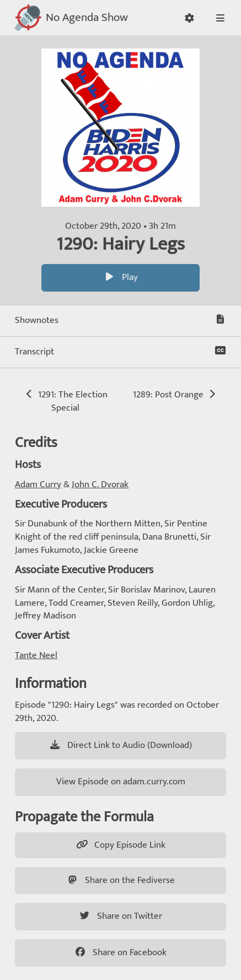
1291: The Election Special (65, 401)
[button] (189, 18)
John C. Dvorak (100, 484)
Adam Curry (38, 484)
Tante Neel (36, 655)
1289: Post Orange (175, 395)
